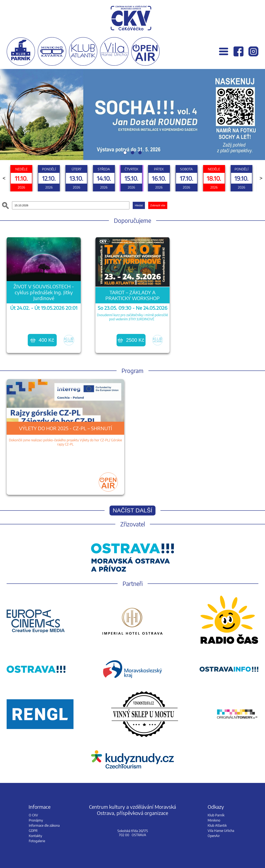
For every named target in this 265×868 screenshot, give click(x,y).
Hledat (139, 205)
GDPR (33, 831)
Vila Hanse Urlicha (221, 831)
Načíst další (133, 510)
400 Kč (42, 340)
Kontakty (35, 836)
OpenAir (214, 836)
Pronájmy (36, 820)
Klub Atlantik (217, 825)
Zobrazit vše (158, 205)
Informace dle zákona (44, 825)
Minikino (214, 820)
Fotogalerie (37, 841)
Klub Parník (216, 815)
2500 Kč (131, 340)
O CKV (33, 815)
